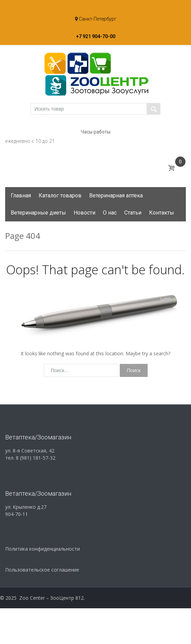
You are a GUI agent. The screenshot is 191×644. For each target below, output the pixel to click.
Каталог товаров (60, 195)
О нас (110, 213)
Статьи (133, 213)
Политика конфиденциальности (43, 549)
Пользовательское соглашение (42, 570)
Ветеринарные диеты (38, 213)
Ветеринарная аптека (116, 195)
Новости (84, 213)
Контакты (162, 213)
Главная (21, 195)
